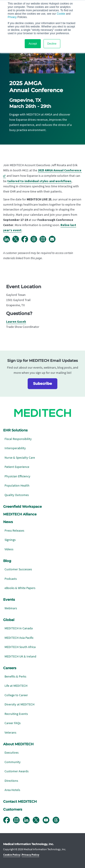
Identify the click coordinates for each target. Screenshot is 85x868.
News (8, 522)
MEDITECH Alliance (20, 514)
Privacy (12, 17)
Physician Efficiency (17, 476)
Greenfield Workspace (22, 507)
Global (9, 620)
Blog (7, 561)
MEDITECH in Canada (19, 628)
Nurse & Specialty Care (20, 458)
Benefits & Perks (15, 676)
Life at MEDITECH (16, 686)
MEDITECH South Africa (20, 647)
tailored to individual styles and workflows (39, 181)
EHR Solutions (15, 430)
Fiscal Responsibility (18, 439)
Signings (10, 540)
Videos (9, 549)
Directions (11, 781)
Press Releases (14, 531)
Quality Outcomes (17, 495)
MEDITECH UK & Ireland (20, 656)
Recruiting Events (16, 714)
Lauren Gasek (16, 322)
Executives (12, 753)
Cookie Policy (12, 855)
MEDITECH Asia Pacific (19, 638)
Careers (10, 668)
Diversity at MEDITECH (19, 704)
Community (13, 762)
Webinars (11, 608)
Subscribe (42, 384)
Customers (13, 809)
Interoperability (15, 448)
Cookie (61, 14)
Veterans (10, 733)
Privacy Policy (30, 855)
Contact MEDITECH (20, 802)
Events (9, 600)
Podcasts (11, 579)
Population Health (17, 486)
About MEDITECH (18, 744)
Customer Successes (18, 569)
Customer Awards (17, 771)
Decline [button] (52, 44)
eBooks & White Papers (20, 588)
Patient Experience (17, 467)
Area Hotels (12, 790)
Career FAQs (13, 723)
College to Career (16, 695)
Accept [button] (33, 44)
